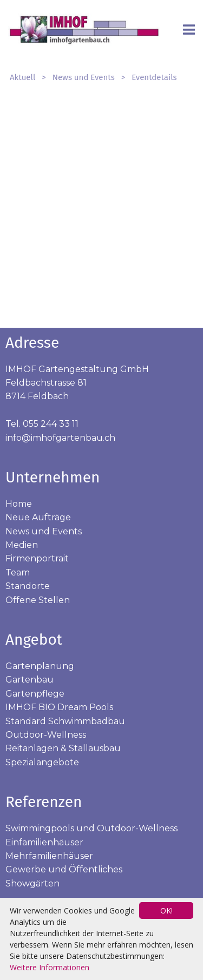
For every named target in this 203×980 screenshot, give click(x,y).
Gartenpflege (35, 694)
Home (19, 504)
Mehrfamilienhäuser (49, 856)
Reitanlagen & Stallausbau (63, 748)
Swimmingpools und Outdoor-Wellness (91, 828)
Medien (22, 545)
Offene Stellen (38, 600)
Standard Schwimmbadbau (65, 721)
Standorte (28, 586)
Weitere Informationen (50, 967)
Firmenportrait (37, 558)
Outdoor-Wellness (46, 735)
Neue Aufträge (38, 517)
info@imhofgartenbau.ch (60, 438)
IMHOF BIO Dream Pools (59, 707)
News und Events (84, 77)
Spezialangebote (42, 762)
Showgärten (32, 883)
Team (18, 572)
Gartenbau (30, 680)
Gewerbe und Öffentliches (64, 869)
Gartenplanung (40, 666)
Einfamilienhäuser (44, 842)
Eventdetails (154, 77)
